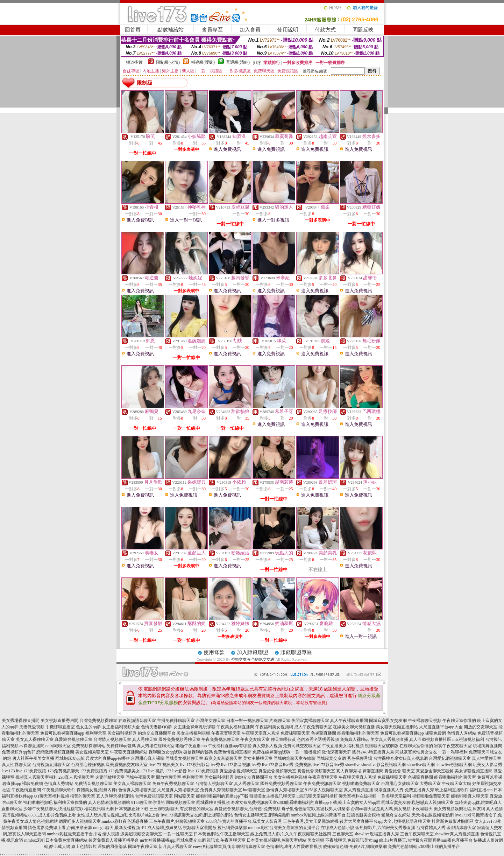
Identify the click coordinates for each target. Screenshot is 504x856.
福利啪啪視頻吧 (38, 802)
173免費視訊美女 (124, 771)
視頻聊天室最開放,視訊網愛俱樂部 (215, 828)
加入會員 (250, 30)
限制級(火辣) (168, 62)
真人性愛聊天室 (487, 758)
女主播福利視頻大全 (121, 727)
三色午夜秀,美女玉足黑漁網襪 (311, 821)
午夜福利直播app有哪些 (230, 746)
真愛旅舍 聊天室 (400, 771)
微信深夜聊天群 (336, 752)
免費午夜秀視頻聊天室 (173, 784)
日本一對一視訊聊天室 (247, 721)
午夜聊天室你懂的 (459, 721)
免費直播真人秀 (419, 790)
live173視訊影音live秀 (200, 765)
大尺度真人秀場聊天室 (178, 790)
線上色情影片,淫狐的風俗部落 (99, 847)
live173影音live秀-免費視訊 (287, 765)
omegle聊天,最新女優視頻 (116, 828)
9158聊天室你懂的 (148, 802)
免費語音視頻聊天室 (93, 784)
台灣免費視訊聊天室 (154, 796)
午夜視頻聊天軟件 (59, 790)
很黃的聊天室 (83, 796)
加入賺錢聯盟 (253, 652)
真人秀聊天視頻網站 (115, 796)
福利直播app (481, 790)
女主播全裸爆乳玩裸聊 (194, 727)
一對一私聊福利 (453, 752)
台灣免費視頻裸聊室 (98, 721)
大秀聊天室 (430, 784)
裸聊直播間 (373, 771)
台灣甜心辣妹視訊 (88, 765)
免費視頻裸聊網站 (88, 746)
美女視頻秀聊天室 (92, 752)
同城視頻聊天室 (180, 802)
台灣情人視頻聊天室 (112, 739)
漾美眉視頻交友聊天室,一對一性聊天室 (157, 834)
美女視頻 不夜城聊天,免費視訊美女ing (343, 840)
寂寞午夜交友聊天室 (453, 746)
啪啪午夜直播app (191, 746)
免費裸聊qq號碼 (121, 746)
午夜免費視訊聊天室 (220, 739)
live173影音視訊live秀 (241, 765)
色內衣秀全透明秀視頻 (318, 739)
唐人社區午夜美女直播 (33, 758)
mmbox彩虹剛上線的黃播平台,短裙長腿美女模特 (335, 815)
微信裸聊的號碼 (198, 752)
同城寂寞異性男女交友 (416, 752)
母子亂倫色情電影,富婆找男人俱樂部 (316, 809)
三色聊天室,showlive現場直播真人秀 (365, 834)
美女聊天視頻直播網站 (397, 727)
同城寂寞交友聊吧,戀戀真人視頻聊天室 (417, 802)
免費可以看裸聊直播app (62, 733)
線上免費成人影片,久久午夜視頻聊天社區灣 (291, 834)
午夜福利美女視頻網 (274, 727)
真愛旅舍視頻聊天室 (73, 739)
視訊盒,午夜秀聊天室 (226, 840)
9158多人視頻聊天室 (324, 790)
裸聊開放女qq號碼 (165, 752)
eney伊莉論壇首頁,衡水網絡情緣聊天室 (229, 847)
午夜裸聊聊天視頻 (425, 721)
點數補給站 (171, 30)
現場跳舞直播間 (488, 746)
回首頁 (133, 30)
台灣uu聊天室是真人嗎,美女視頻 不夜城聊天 (392, 809)
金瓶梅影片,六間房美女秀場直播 (385, 828)
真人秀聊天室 (145, 739)
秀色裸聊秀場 (360, 758)
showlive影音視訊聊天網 (384, 765)
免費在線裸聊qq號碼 (271, 752)
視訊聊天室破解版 (382, 746)
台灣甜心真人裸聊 (148, 758)
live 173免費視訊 (31, 771)
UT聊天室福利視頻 (51, 796)
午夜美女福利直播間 (235, 727)
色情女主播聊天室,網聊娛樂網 (262, 815)
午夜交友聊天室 (255, 739)
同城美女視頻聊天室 (184, 758)
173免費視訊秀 (94, 771)
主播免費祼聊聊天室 (176, 721)
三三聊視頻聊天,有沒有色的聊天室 (181, 809)
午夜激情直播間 (26, 790)
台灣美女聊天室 (211, 721)
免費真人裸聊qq (355, 739)
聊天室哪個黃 (283, 739)
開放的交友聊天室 (481, 727)
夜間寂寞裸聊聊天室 (310, 721)
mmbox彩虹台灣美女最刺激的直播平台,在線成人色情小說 (301, 828)
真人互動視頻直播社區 (430, 739)
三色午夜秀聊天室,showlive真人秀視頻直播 (440, 834)
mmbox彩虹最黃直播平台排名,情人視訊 (83, 834)
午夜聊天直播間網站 (129, 752)
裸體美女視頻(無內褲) (97, 790)
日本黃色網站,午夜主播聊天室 (222, 834)
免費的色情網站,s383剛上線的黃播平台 (424, 847)
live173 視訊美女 (164, 765)
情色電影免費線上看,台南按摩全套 (60, 828)
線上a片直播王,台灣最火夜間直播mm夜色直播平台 (426, 840)
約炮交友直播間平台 (157, 733)
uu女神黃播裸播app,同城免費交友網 (173, 840)
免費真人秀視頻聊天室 (221, 790)
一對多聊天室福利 (394, 796)
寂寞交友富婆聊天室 (223, 758)
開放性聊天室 (169, 777)
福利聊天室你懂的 (70, 802)
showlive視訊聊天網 (454, 765)
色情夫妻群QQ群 (157, 727)
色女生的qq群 (88, 727)
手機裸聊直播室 (60, 727)
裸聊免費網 (435, 733)
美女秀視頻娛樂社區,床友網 (459, 809)
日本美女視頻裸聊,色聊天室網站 (276, 840)
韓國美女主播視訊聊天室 (272, 796)
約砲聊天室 (280, 721)
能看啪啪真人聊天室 (470, 796)
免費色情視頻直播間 (233, 752)
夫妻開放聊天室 (110, 777)
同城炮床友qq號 (70, 758)
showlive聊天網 (421, 765)
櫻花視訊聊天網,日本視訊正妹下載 (116, 809)
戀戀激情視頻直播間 (55, 752)
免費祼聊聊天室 (295, 733)
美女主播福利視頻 (193, 733)
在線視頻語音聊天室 (137, 721)
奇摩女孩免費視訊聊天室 (254, 802)
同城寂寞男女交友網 (388, 721)
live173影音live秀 (328, 765)
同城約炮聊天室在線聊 (294, 758)
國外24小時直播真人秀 (373, 752)
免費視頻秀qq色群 (19, 752)
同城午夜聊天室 (140, 777)
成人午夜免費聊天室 (313, 727)
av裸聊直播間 (32, 746)
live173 (9, 771)
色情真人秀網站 (462, 733)
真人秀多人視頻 (267, 746)
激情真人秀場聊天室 (285, 790)
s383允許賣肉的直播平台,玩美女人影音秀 (244, 821)
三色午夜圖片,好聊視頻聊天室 (177, 821)
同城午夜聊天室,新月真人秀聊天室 (160, 847)
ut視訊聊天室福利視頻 (317, 796)
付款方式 (325, 30)
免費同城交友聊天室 (302, 746)
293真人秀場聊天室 (76, 777)
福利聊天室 (96, 733)
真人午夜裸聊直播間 (349, 721)
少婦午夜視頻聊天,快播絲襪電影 (53, 809)
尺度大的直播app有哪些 (108, 758)
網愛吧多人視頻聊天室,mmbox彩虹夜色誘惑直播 (104, 821)
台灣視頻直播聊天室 (51, 765)
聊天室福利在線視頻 (357, 796)
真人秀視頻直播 (359, 790)
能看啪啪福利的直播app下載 (222, 796)
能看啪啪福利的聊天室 (358, 733)
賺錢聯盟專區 (296, 652)
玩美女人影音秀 (488, 765)
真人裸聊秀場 (349, 771)
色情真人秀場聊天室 (137, 790)
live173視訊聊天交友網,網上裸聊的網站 (197, 815)
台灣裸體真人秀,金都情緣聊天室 (446, 828)
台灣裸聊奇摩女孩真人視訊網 (400, 758)
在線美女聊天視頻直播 (354, 727)
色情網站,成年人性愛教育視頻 (294, 847)
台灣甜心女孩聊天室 (400, 784)
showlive (353, 765)
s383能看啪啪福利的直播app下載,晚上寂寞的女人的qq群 (329, 802)
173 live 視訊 (152, 771)
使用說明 (288, 30)
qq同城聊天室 (58, 746)
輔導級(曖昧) (203, 62)
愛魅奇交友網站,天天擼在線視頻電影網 (417, 815)
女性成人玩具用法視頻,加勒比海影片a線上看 (118, 815)
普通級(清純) (238, 62)
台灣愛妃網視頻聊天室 (450, 758)
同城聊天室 (184, 796)
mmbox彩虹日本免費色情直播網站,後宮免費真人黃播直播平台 (81, 840)
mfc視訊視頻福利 (468, 739)
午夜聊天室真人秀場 (261, 733)
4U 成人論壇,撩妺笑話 (161, 828)
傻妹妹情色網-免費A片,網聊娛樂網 (355, 847)
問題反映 (363, 30)
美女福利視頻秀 (122, 733)
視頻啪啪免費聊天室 (361, 784)
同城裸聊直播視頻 (213, 802)
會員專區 (212, 30)
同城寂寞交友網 (331, 758)
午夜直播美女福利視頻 (343, 746)
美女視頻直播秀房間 (59, 721)
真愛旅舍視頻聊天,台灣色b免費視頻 (247, 809)
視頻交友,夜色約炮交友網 (253, 659)
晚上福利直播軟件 (452, 790)
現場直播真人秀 (389, 790)
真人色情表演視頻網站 (109, 802)
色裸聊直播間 (324, 733)
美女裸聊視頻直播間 (474, 771)
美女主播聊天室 (258, 758)
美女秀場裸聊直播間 (21, 721)
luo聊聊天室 (254, 790)
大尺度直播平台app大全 (441, 727)
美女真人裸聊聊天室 (35, 739)
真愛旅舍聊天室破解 (435, 771)
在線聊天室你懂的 (416, 746)
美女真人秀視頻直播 (389, 739)
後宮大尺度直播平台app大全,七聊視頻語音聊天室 (385, 821)
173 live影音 (176, 771)
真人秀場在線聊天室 (156, 746)
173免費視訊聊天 (63, 771)
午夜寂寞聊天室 (226, 733)
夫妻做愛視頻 (32, 727)
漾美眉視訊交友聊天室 (127, 765)
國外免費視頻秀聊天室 (179, 739)
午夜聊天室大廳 (456, 784)
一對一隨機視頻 (306, 752)
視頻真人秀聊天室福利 (36, 777)
